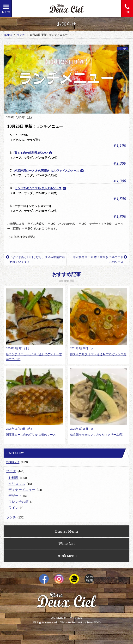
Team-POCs (94, 622)
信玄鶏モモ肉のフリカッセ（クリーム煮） (97, 434)
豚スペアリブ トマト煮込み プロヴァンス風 (98, 354)
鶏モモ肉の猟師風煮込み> (31, 153)
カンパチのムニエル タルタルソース (38, 188)
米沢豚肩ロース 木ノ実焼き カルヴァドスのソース (100, 259)
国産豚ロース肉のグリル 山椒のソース (31, 434)
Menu (6, 9)
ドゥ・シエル (75, 618)
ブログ (11, 471)
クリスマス (17, 484)
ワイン (13, 508)
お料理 (13, 478)
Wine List (67, 543)
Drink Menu (67, 556)
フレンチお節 (18, 502)
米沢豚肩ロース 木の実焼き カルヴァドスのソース (47, 170)
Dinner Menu (67, 531)
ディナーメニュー (22, 490)
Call (127, 9)
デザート (15, 496)
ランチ (123, 48)
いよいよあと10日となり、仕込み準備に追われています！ (35, 259)
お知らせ (13, 462)
